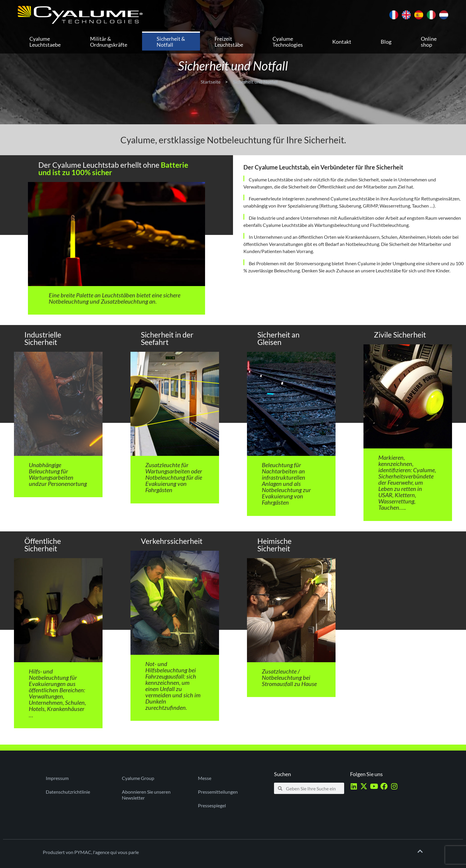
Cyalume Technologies (288, 42)
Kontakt (342, 42)
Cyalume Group (138, 778)
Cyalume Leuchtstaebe (45, 42)
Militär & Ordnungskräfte (109, 42)
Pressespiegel (212, 805)
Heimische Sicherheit (274, 545)
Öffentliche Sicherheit (43, 545)
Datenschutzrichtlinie (68, 792)
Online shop (429, 42)
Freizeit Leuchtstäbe (229, 42)
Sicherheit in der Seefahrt (167, 338)
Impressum (57, 778)
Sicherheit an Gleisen (278, 338)
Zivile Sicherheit (400, 335)
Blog (386, 42)
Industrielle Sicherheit (43, 338)
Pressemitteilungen (218, 792)
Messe (205, 778)
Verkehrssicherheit (172, 541)
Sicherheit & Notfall (171, 42)
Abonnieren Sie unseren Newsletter (146, 795)
